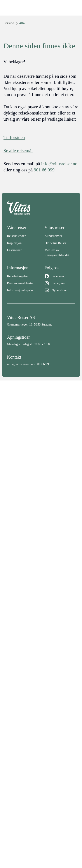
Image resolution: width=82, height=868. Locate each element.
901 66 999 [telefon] (44, 170)
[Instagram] (60, 283)
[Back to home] (41, 208)
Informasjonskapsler (20, 290)
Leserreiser (14, 250)
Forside (9, 23)
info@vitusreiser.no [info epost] (59, 164)
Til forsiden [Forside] (14, 137)
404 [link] (22, 23)
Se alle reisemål (18, 151)
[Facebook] (60, 276)
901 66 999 (43, 364)
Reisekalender (16, 236)
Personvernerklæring (21, 283)
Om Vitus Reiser (56, 243)
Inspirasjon (14, 243)
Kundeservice (54, 236)
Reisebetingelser (18, 276)
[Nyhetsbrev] (60, 290)
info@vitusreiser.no (20, 364)
